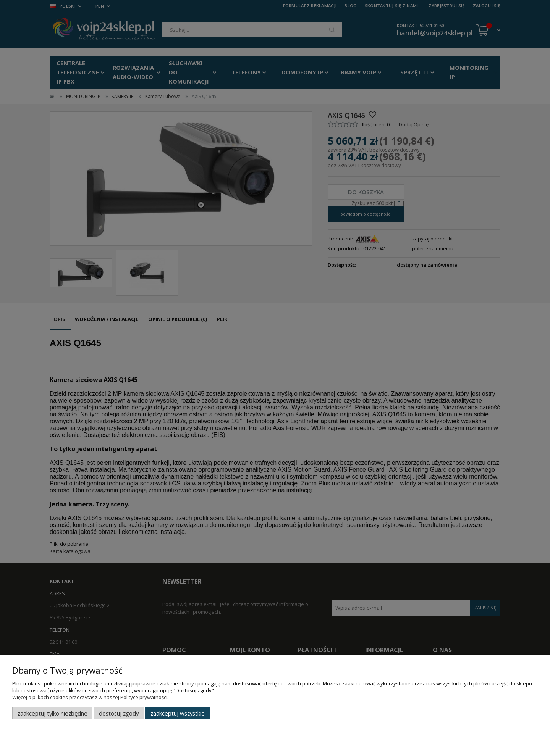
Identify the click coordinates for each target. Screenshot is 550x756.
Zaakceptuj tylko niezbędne (53, 713)
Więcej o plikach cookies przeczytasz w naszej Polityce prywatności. (90, 697)
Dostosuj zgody (119, 713)
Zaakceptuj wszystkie (178, 713)
